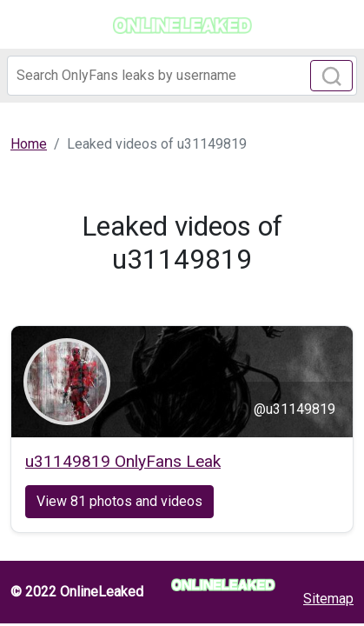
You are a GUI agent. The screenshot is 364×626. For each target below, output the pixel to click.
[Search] (182, 76)
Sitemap (328, 599)
